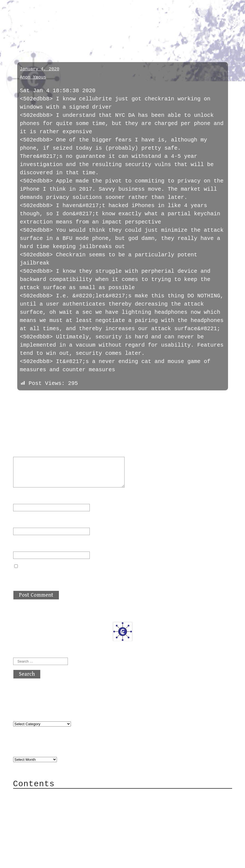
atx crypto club (64, 14)
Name (23, 497)
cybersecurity (41, 36)
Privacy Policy (47, 828)
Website (25, 545)
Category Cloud (47, 804)
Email (25, 521)
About (32, 795)
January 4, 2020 (40, 69)
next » (50, 399)
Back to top (31, 861)
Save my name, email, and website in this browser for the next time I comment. (122, 577)
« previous (26, 399)
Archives (26, 748)
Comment (28, 450)
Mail (31, 812)
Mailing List (44, 820)
